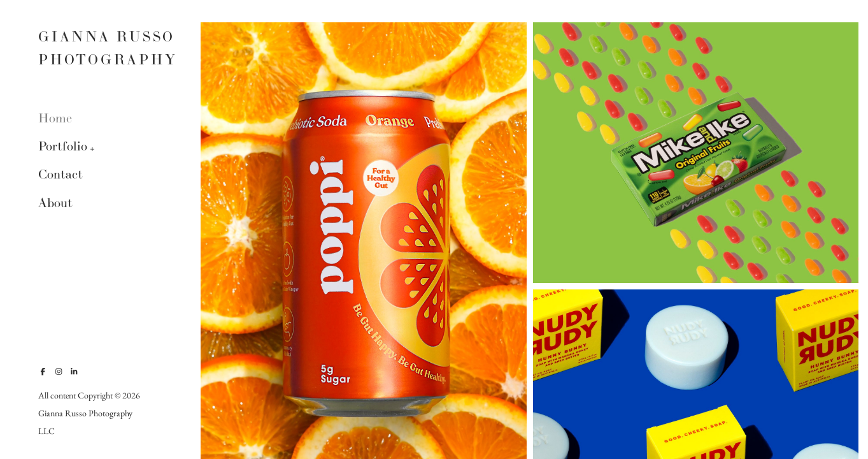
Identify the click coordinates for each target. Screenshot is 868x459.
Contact (60, 174)
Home (55, 118)
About (55, 203)
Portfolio (63, 146)
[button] (93, 148)
